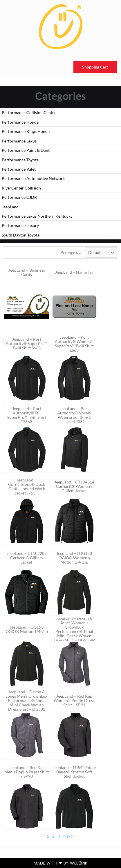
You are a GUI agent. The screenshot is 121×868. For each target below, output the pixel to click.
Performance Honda (20, 122)
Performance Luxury (20, 225)
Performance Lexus (19, 141)
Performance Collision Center (29, 112)
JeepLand (10, 207)
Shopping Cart (95, 67)
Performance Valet (19, 169)
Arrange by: (71, 252)
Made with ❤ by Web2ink (61, 863)
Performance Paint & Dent (26, 150)
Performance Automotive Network (33, 178)
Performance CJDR (19, 197)
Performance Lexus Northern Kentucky (37, 216)
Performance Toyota (20, 160)
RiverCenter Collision (21, 188)
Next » (69, 836)
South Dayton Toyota (21, 235)
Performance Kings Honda (26, 131)
